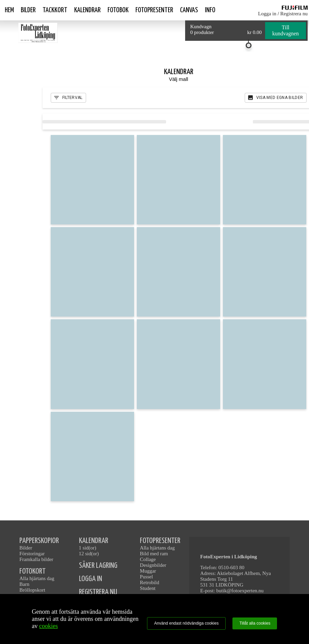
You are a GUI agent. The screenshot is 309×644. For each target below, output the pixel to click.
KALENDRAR (94, 541)
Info (210, 10)
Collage (148, 559)
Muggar (148, 571)
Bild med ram (154, 554)
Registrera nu (294, 14)
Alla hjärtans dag (37, 578)
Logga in (267, 14)
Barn (24, 584)
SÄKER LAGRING (98, 566)
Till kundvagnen (286, 30)
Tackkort (55, 10)
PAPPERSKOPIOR (39, 541)
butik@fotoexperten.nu (240, 591)
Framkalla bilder (36, 559)
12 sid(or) (89, 554)
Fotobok (118, 10)
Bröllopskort (32, 590)
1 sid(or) (88, 548)
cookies (48, 626)
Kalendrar (87, 10)
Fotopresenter (154, 10)
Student (148, 588)
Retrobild (150, 582)
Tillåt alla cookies (255, 623)
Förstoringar (32, 554)
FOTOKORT (32, 571)
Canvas (189, 10)
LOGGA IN (91, 579)
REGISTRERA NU (98, 592)
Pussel (146, 577)
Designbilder (153, 565)
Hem (9, 10)
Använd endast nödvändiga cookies (186, 623)
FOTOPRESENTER (160, 541)
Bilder (28, 10)
